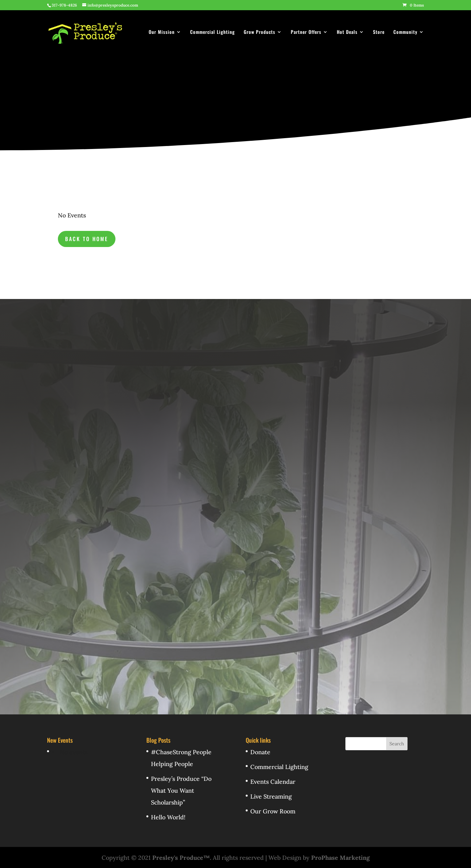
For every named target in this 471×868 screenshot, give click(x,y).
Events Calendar (273, 782)
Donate (260, 752)
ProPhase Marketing (340, 858)
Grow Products (260, 32)
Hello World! (168, 817)
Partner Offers (306, 32)
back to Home (87, 239)
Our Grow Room (273, 811)
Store (379, 32)
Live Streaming (271, 796)
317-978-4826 (64, 5)
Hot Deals (347, 32)
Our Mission (162, 32)
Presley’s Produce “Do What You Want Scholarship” (181, 791)
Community (405, 32)
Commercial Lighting (212, 32)
